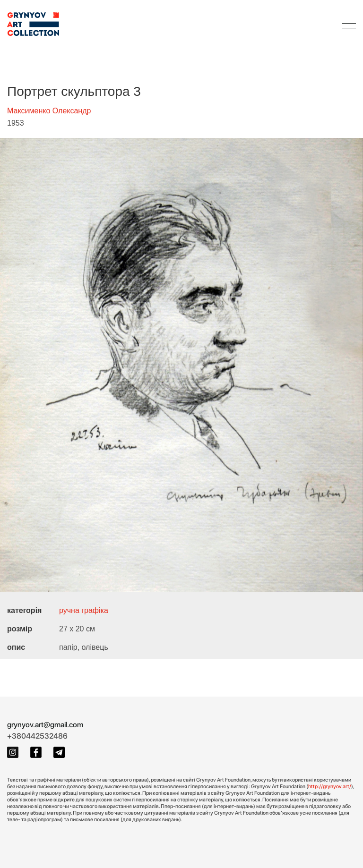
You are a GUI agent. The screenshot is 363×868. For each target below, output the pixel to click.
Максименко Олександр (49, 111)
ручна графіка (84, 610)
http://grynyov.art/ (330, 786)
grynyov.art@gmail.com (45, 725)
